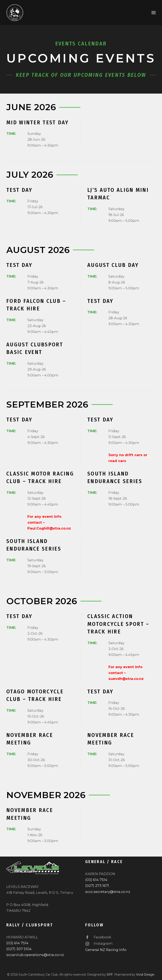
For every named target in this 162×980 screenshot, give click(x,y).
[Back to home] (15, 13)
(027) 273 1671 (97, 886)
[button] (154, 13)
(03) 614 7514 (96, 880)
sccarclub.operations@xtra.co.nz (35, 955)
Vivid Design (145, 975)
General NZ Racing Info (106, 950)
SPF (110, 975)
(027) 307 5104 (19, 949)
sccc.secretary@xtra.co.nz (108, 892)
